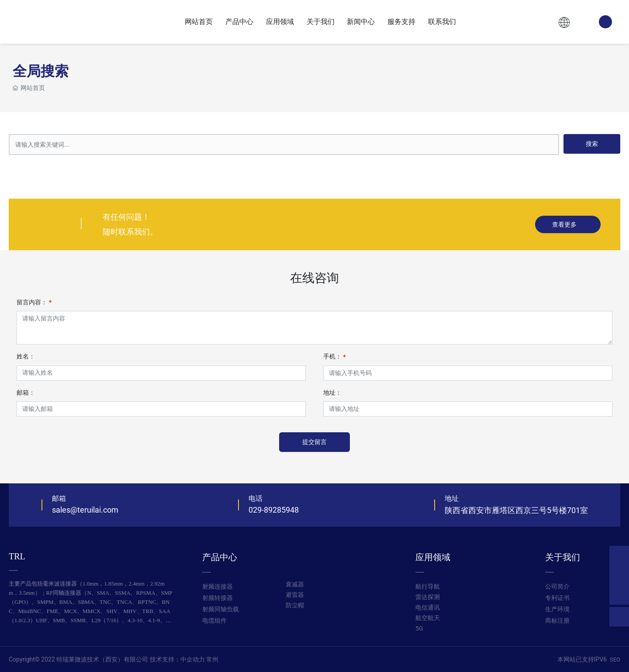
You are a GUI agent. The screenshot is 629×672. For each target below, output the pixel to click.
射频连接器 (218, 587)
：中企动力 (190, 659)
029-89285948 (274, 510)
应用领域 (433, 557)
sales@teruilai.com (85, 510)
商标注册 (557, 621)
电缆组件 (214, 621)
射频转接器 (218, 598)
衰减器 (295, 584)
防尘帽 (295, 605)
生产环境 (557, 609)
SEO (615, 660)
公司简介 (557, 587)
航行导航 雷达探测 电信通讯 (428, 597)
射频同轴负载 (221, 609)
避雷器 (295, 595)
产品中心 (220, 557)
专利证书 (557, 598)
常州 (212, 659)
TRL (17, 556)
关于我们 (563, 557)
